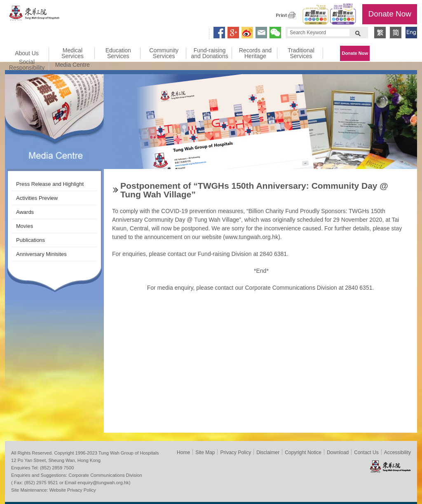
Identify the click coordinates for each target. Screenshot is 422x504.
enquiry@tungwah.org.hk (103, 483)
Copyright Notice (303, 452)
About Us (27, 53)
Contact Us (366, 452)
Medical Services (73, 53)
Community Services (164, 53)
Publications (30, 240)
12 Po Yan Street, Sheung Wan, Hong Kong (56, 460)
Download (338, 452)
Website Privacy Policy (73, 490)
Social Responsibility (27, 65)
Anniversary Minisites (41, 254)
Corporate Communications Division (105, 475)
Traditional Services (301, 53)
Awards (25, 212)
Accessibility (397, 452)
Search (358, 33)
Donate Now (390, 14)
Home (183, 452)
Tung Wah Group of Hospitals (35, 15)
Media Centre (73, 65)
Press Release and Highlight (50, 184)
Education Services (118, 53)
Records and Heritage (255, 53)
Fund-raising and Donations (209, 53)
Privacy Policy (236, 452)
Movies (25, 226)
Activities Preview (37, 198)
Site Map (205, 452)
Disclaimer (268, 452)
